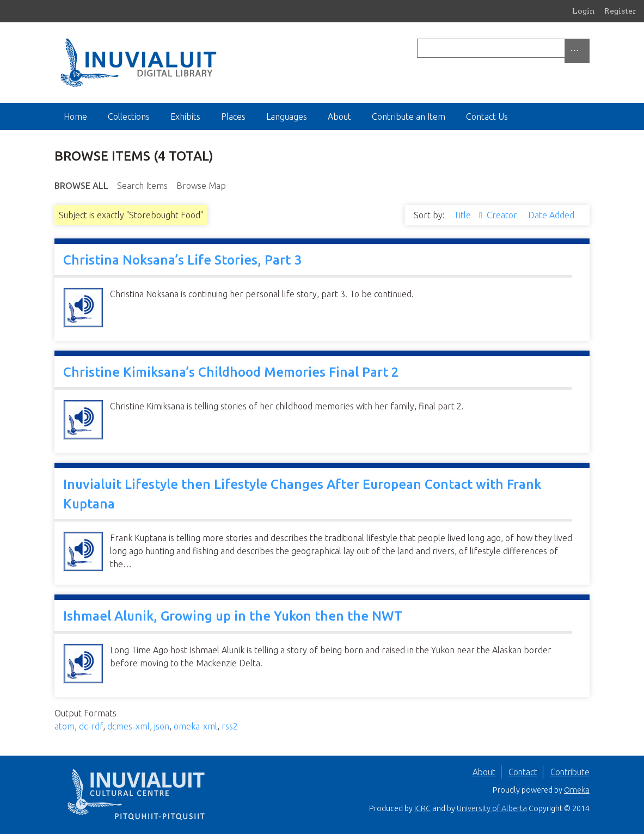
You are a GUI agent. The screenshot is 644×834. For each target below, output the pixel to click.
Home (75, 116)
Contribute (570, 772)
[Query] (503, 48)
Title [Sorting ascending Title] (463, 215)
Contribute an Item (409, 116)
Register (620, 11)
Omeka (577, 790)
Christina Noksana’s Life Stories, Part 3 (182, 260)
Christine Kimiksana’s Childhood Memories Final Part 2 (231, 372)
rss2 (230, 726)
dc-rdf (91, 726)
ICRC (422, 808)
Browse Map (201, 186)
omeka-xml (195, 726)
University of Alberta (492, 808)
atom (65, 726)
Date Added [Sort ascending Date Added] (551, 215)
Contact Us (487, 116)
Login (584, 11)
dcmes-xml (128, 726)
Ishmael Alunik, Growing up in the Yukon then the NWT (233, 616)
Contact (523, 772)
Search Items (142, 186)
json (162, 726)
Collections (129, 116)
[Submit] (587, 48)
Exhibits (185, 116)
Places (233, 116)
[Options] (577, 51)
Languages (287, 116)
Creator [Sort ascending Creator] (503, 215)
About (339, 116)
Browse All (81, 186)
